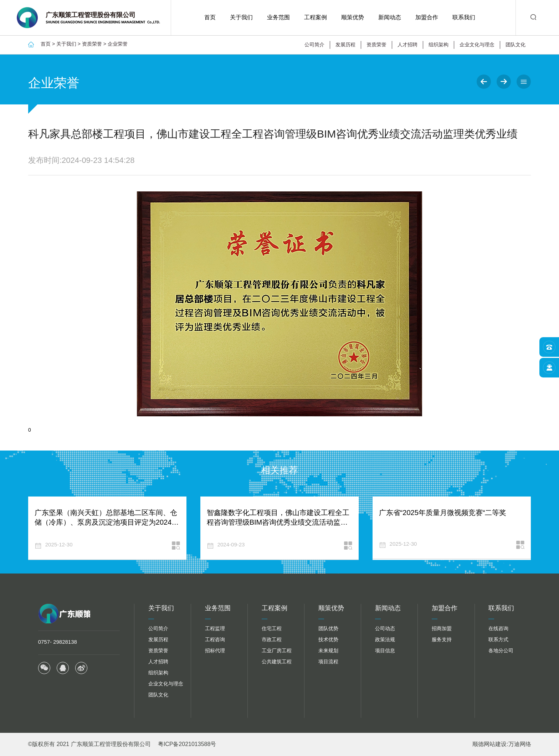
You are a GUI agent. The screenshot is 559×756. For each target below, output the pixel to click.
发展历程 (345, 45)
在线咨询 (498, 628)
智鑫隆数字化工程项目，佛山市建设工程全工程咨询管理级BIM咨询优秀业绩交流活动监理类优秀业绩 (278, 522)
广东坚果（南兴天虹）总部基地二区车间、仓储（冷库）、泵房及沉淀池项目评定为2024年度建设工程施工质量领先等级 (107, 522)
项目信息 (385, 650)
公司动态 (385, 628)
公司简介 (314, 45)
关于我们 (241, 17)
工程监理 (215, 628)
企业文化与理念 (477, 45)
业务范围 (278, 17)
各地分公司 (501, 650)
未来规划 (328, 650)
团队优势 (328, 628)
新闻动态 (390, 17)
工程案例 (316, 17)
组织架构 (439, 45)
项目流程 (328, 662)
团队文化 (516, 45)
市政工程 (272, 639)
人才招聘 (407, 45)
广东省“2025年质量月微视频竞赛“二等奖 (443, 513)
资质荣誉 (92, 44)
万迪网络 (520, 744)
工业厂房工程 (277, 650)
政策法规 (385, 639)
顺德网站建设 (489, 744)
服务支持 (442, 639)
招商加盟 (442, 628)
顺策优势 (353, 17)
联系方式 (498, 639)
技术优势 (328, 639)
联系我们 (464, 17)
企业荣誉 (118, 44)
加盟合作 (427, 17)
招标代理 (215, 650)
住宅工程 (272, 628)
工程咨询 (215, 639)
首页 (210, 17)
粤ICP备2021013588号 (187, 744)
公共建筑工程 (277, 662)
